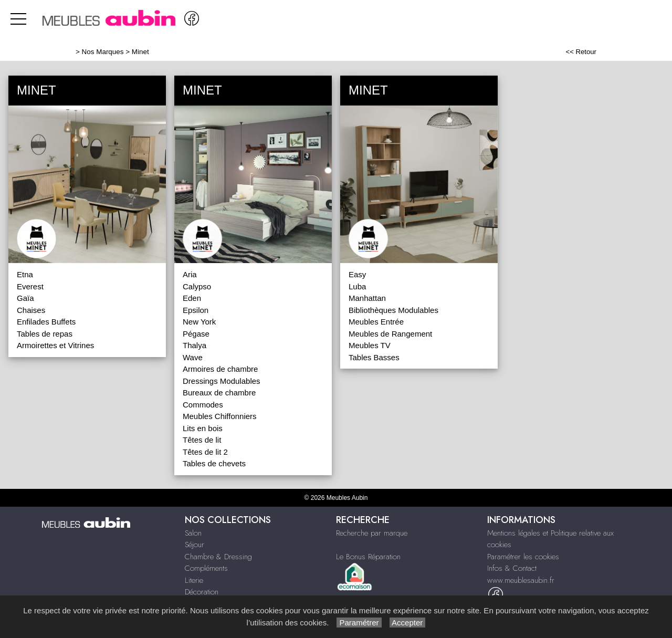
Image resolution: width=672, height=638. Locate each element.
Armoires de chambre (220, 369)
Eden (192, 298)
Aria (190, 274)
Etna (25, 274)
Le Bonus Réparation (368, 557)
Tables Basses (374, 357)
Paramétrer (359, 623)
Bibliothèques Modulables (393, 310)
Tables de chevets (214, 463)
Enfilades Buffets (46, 322)
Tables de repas (45, 334)
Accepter (408, 623)
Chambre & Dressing (218, 557)
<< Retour (581, 52)
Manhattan (367, 298)
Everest (30, 286)
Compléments (206, 568)
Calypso (197, 286)
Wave (193, 357)
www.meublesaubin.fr (521, 580)
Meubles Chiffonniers (220, 416)
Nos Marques (103, 52)
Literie (194, 580)
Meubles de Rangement (390, 334)
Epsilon (196, 310)
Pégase (196, 334)
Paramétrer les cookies (523, 557)
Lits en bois (203, 428)
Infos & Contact (512, 568)
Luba (357, 286)
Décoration (202, 592)
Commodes (203, 405)
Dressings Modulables (222, 381)
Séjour (195, 545)
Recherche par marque (372, 533)
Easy (357, 274)
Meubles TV (370, 345)
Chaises (31, 310)
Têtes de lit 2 (205, 452)
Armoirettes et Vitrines (55, 345)
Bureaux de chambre (219, 393)
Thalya (195, 345)
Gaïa (25, 298)
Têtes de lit (202, 440)
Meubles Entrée (376, 322)
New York (199, 322)
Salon (193, 533)
